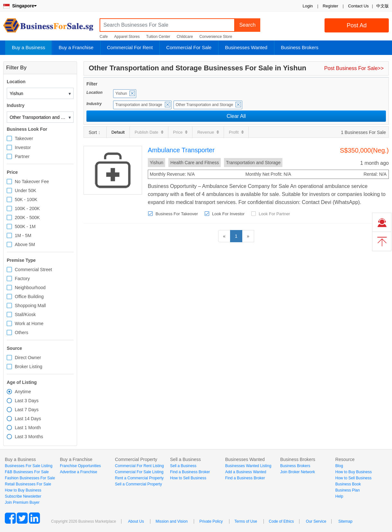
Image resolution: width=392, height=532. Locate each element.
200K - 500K (27, 217)
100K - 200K (27, 208)
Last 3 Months (29, 437)
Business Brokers (300, 47)
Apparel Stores (127, 37)
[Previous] (224, 236)
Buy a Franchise (76, 47)
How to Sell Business (188, 478)
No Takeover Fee (32, 182)
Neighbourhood (30, 288)
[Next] (248, 236)
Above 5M (25, 244)
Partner (22, 156)
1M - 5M (23, 235)
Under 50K (26, 191)
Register (330, 6)
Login (308, 6)
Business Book (348, 484)
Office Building (29, 297)
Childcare (185, 37)
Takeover (24, 138)
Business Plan (348, 490)
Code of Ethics (281, 521)
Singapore (20, 6)
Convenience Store (216, 37)
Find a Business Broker (190, 472)
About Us (136, 521)
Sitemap (345, 521)
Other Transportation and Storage (205, 105)
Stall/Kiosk (25, 315)
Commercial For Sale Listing (139, 472)
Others (22, 332)
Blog (339, 466)
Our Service (316, 521)
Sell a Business (183, 466)
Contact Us (358, 6)
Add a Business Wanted (246, 472)
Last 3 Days (27, 401)
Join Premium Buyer (22, 502)
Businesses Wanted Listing (248, 466)
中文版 (383, 6)
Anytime (23, 392)
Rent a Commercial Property (139, 478)
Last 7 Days (27, 410)
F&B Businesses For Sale (27, 472)
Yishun (121, 93)
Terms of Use (246, 521)
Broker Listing (29, 367)
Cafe (104, 37)
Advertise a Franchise (78, 472)
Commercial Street (33, 270)
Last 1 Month (28, 428)
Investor (23, 147)
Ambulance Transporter (181, 150)
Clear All (236, 116)
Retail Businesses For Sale (28, 484)
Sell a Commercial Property (138, 484)
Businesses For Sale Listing (29, 466)
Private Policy (211, 521)
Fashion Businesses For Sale (30, 478)
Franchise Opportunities (80, 466)
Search (248, 25)
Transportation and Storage (139, 105)
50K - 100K (26, 199)
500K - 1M (25, 226)
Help (339, 496)
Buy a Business (28, 47)
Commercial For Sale (189, 47)
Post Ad (357, 25)
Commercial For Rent (130, 47)
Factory (22, 279)
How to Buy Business (23, 490)
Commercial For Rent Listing (139, 466)
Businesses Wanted (246, 47)
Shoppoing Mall (30, 306)
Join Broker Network (298, 472)
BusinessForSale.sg (48, 27)
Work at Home (29, 324)
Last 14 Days (28, 419)
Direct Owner (28, 358)
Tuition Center (158, 37)
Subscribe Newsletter (23, 496)
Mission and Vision (172, 521)
